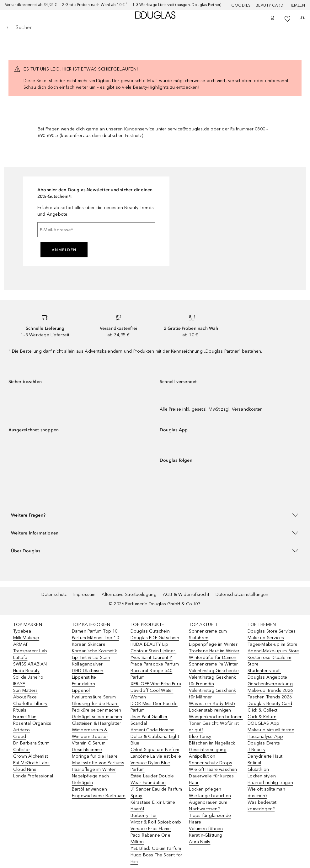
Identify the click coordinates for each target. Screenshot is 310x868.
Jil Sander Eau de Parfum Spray (156, 792)
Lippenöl (81, 690)
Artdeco (21, 730)
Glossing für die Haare (95, 704)
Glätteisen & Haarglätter (97, 723)
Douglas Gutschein (150, 631)
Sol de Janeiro (28, 677)
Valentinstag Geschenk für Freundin (212, 681)
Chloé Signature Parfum (155, 750)
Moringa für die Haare (95, 756)
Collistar (22, 750)
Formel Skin (25, 717)
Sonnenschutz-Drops (211, 763)
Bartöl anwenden (89, 789)
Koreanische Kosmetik (94, 651)
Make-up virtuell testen (271, 730)
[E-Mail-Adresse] (96, 230)
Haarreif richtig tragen (270, 783)
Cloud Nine (25, 769)
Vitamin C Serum (89, 743)
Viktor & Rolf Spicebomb (156, 822)
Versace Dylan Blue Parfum (150, 766)
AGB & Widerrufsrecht (186, 594)
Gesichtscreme (87, 750)
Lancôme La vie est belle (156, 756)
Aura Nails (200, 842)
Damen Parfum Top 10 (95, 631)
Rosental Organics (32, 723)
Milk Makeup (26, 638)
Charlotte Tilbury (30, 704)
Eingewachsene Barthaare (99, 796)
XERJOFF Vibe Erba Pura (156, 684)
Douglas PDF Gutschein (155, 638)
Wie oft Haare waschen (213, 769)
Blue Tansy (200, 736)
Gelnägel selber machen (97, 717)
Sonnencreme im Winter (213, 664)
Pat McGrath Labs (31, 763)
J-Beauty (257, 750)
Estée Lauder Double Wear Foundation (152, 779)
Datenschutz (54, 594)
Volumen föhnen (206, 829)
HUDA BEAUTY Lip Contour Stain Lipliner (154, 648)
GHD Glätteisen (88, 671)
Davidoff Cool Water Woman (152, 694)
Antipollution (202, 756)
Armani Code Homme (152, 730)
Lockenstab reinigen (210, 710)
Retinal (254, 763)
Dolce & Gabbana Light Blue (155, 740)
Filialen (297, 5)
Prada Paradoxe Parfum (155, 664)
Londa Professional (33, 776)
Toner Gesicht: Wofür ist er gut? (214, 727)
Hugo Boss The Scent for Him (157, 858)
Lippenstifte (84, 677)
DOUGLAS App (263, 723)
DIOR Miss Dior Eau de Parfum (154, 707)
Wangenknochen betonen (216, 717)
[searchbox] (155, 28)
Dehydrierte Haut (265, 756)
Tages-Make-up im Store (273, 644)
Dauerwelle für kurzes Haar (211, 779)
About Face (25, 697)
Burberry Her (144, 815)
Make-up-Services (266, 638)
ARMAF (21, 644)
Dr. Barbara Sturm (31, 743)
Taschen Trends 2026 (270, 697)
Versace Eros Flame (151, 829)
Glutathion (258, 769)
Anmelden (64, 250)
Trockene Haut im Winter (214, 651)
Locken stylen (262, 776)
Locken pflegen (205, 789)
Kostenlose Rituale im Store (269, 661)
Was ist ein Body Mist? (212, 704)
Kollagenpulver (87, 664)
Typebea (22, 631)
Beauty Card (270, 5)
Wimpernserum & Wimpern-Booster (90, 733)
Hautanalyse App (265, 736)
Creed (20, 736)
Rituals (20, 710)
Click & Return (262, 717)
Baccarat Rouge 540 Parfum (152, 674)
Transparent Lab (30, 651)
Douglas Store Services (272, 631)
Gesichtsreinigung (208, 750)
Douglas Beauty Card (270, 704)
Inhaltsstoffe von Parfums (98, 763)
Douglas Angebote (267, 677)
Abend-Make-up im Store (273, 651)
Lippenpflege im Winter (213, 644)
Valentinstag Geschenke (214, 671)
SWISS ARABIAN (30, 664)
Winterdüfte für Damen (213, 658)
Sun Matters (25, 690)
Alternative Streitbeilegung (129, 594)
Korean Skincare (89, 644)
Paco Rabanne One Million (150, 839)
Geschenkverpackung (270, 684)
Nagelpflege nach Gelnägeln (90, 779)
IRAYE (19, 684)
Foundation (83, 684)
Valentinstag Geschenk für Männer (212, 694)
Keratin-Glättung (206, 835)
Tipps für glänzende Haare (210, 819)
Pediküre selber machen (96, 710)
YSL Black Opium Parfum (156, 848)
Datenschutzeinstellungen (242, 594)
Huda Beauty (26, 671)
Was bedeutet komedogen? (262, 806)
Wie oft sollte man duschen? (266, 792)
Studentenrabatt (264, 671)
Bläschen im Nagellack (212, 743)
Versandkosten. (248, 409)
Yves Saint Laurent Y (152, 658)
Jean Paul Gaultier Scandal (149, 720)
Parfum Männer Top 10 (95, 638)
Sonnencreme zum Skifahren (208, 634)
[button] (155, 515)
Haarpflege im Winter (94, 769)
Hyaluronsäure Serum (94, 697)
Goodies (241, 5)
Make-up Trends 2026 (270, 690)
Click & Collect (262, 710)
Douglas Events (264, 743)
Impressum (85, 594)
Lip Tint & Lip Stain (91, 658)
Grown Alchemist (31, 756)
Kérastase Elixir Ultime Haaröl (153, 806)
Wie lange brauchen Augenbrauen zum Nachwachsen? (210, 802)
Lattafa (20, 658)
